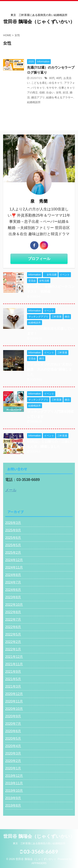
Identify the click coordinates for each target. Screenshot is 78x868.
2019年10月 (14, 791)
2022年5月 (13, 634)
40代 (59, 78)
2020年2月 (13, 761)
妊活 (66, 92)
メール (11, 490)
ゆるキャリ (56, 83)
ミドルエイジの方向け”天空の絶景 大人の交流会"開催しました (50, 369)
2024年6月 (13, 590)
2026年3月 (13, 523)
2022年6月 (13, 627)
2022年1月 (13, 649)
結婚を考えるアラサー (60, 97)
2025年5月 (13, 545)
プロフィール (39, 259)
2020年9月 (13, 716)
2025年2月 (13, 553)
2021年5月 (13, 679)
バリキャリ (38, 88)
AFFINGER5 (39, 863)
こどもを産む (39, 83)
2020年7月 (13, 724)
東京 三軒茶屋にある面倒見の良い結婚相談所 (39, 843)
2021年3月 (13, 686)
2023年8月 (13, 597)
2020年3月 (13, 753)
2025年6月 (13, 538)
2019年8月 (13, 805)
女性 (59, 92)
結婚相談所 (34, 102)
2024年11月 (14, 567)
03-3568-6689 (39, 851)
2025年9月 (13, 530)
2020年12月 (14, 694)
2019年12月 (14, 776)
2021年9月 (13, 672)
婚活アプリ (38, 97)
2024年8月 (13, 575)
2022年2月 (13, 642)
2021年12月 (14, 657)
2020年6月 (13, 731)
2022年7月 (13, 619)
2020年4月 (13, 746)
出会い (50, 92)
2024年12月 (14, 560)
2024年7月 (13, 582)
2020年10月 (14, 709)
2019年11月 (14, 783)
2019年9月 (13, 798)
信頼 (42, 92)
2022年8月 (13, 612)
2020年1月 (13, 768)
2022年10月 (14, 605)
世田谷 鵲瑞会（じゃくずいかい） (39, 22)
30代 (52, 78)
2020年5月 (13, 739)
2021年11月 (14, 664)
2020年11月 (14, 701)
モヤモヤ (52, 88)
